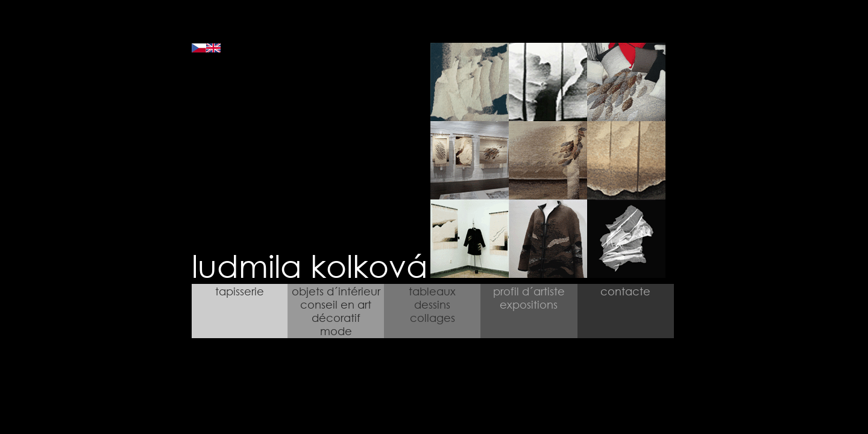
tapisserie (240, 291)
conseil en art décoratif (336, 311)
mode (336, 331)
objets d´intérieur (336, 291)
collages (432, 318)
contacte (625, 291)
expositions (529, 304)
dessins (432, 304)
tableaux (432, 291)
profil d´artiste (529, 291)
